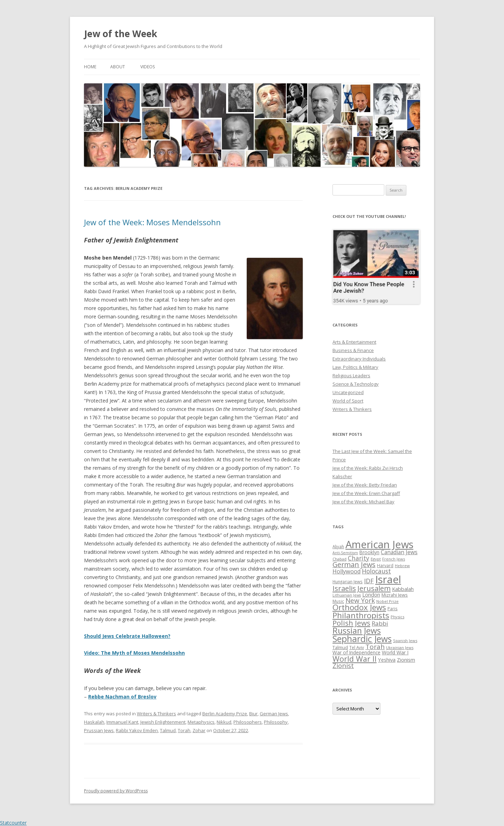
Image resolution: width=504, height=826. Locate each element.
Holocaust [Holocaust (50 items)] (376, 571)
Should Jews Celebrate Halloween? (127, 636)
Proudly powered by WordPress (116, 791)
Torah (184, 730)
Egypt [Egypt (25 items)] (376, 559)
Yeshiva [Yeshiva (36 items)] (387, 660)
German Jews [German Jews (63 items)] (354, 565)
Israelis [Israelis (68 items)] (344, 588)
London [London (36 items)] (371, 594)
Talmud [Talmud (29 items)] (340, 647)
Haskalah (94, 722)
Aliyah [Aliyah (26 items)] (338, 546)
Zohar (199, 730)
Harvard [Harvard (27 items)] (385, 566)
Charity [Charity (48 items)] (359, 558)
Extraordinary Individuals (359, 359)
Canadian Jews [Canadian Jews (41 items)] (399, 552)
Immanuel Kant (122, 722)
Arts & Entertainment (354, 342)
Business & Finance (353, 350)
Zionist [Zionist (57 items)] (343, 666)
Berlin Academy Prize (225, 714)
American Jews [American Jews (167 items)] (379, 544)
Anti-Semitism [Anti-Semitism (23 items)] (345, 553)
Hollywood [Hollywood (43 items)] (346, 571)
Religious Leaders (351, 376)
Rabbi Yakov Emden (137, 730)
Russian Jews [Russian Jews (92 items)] (357, 631)
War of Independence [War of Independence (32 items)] (356, 652)
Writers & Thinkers (156, 714)
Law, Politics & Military (355, 367)
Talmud (168, 730)
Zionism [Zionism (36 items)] (406, 660)
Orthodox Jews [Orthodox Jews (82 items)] (359, 607)
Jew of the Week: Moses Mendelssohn (152, 222)
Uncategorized (348, 392)
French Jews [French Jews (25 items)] (394, 559)
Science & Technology (356, 384)
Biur (253, 714)
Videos (148, 67)
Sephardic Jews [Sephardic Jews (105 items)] (362, 639)
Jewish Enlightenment (163, 722)
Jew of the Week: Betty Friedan (365, 485)
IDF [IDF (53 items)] (369, 581)
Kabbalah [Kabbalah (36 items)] (403, 589)
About (118, 67)
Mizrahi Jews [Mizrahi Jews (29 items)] (395, 595)
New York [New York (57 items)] (360, 600)
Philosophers (248, 722)
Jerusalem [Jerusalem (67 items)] (374, 588)
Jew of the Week (121, 34)
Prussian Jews (99, 730)
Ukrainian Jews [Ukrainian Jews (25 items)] (400, 648)
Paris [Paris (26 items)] (393, 608)
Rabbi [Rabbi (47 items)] (380, 623)
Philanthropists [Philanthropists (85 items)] (361, 615)
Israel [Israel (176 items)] (388, 579)
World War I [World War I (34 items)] (395, 652)
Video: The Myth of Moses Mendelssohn (134, 653)
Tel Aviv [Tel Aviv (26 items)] (357, 647)
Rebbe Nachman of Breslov (122, 697)
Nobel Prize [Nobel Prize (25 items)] (387, 601)
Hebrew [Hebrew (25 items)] (402, 566)
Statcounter (13, 823)
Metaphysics (201, 722)
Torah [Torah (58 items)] (375, 647)
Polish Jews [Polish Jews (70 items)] (351, 623)
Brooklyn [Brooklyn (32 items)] (369, 552)
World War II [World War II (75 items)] (355, 659)
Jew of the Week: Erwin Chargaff (366, 493)
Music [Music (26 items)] (338, 601)
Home (90, 67)
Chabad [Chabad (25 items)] (339, 559)
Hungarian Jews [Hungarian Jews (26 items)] (348, 581)
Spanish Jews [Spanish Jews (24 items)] (405, 641)
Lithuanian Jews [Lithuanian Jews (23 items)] (347, 595)
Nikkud (224, 722)
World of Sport (348, 401)
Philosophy (276, 722)
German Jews (274, 714)
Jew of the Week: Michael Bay (363, 502)
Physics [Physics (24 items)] (397, 617)
